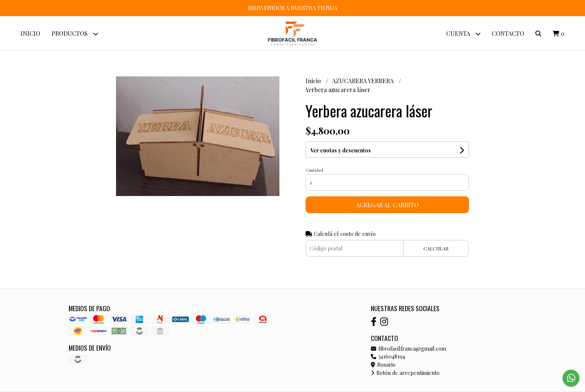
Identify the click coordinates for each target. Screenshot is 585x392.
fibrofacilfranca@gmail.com (409, 348)
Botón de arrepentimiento (405, 373)
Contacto (508, 33)
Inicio (30, 33)
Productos (75, 34)
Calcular (436, 248)
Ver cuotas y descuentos (341, 150)
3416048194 (388, 356)
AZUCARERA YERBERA (364, 81)
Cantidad (314, 170)
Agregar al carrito (387, 205)
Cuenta (463, 34)
